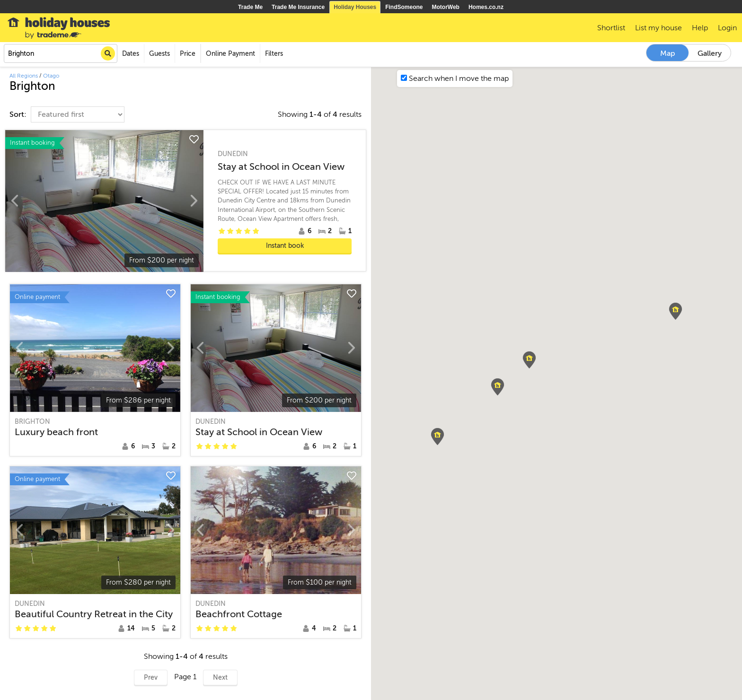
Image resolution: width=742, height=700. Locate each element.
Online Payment (230, 54)
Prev (151, 678)
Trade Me (250, 7)
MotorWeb (446, 7)
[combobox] (61, 53)
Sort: (19, 114)
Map (668, 53)
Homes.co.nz (486, 7)
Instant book (285, 246)
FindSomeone (404, 7)
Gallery (710, 53)
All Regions (24, 76)
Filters (274, 54)
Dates (131, 54)
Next (220, 678)
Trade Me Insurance (298, 7)
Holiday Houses (355, 7)
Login (727, 28)
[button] (498, 387)
